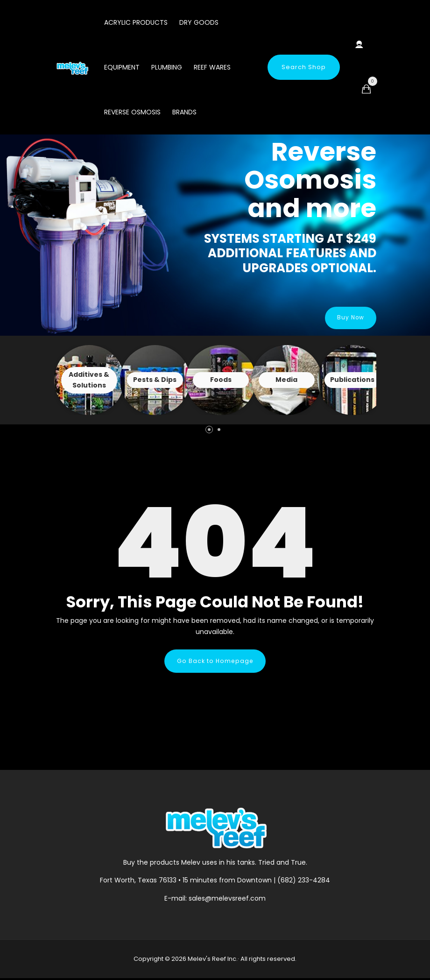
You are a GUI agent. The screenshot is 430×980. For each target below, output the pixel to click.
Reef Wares (212, 67)
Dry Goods (199, 22)
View (89, 380)
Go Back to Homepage (215, 662)
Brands (184, 112)
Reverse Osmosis (132, 112)
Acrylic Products (136, 22)
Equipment (122, 67)
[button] (209, 430)
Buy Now (348, 318)
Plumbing (167, 67)
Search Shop (304, 67)
